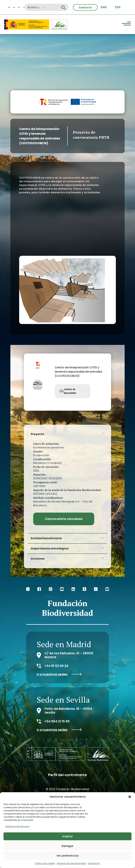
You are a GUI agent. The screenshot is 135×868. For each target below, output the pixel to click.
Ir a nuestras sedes (59, 674)
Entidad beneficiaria (46, 538)
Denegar (68, 846)
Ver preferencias (68, 856)
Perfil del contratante (67, 775)
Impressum (94, 863)
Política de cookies (45, 863)
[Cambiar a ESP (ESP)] (118, 7)
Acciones (38, 559)
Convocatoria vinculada (64, 519)
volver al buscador (68, 391)
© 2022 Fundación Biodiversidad (67, 789)
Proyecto (38, 434)
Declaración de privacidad (71, 863)
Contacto (85, 7)
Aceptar (67, 836)
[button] (130, 797)
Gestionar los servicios (17, 826)
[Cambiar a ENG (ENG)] (104, 7)
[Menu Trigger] (126, 24)
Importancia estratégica (50, 548)
